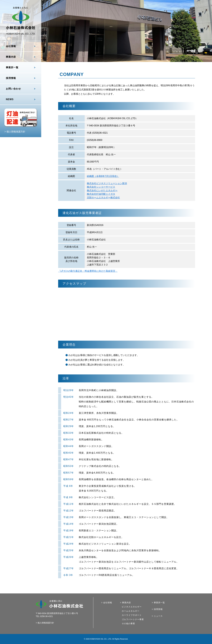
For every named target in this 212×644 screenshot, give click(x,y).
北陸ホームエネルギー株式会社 (103, 198)
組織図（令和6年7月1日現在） (103, 176)
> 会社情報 (107, 603)
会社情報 (11, 46)
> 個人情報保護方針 (15, 132)
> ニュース (157, 616)
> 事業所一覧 (158, 603)
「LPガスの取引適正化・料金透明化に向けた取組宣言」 (88, 271)
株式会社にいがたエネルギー (102, 190)
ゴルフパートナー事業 (133, 619)
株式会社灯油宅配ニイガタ (101, 194)
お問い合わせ (13, 89)
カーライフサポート (132, 615)
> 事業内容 (125, 603)
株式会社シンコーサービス (101, 187)
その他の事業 (128, 624)
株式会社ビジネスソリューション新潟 (107, 183)
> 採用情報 (157, 609)
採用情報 (11, 78)
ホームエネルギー (131, 611)
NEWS (10, 99)
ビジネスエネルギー (132, 607)
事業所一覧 (12, 67)
